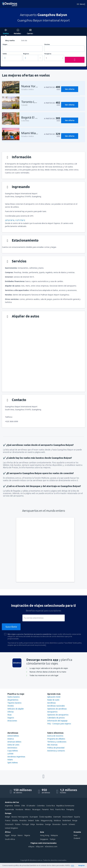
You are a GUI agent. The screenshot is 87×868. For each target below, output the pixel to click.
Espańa (77, 817)
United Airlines (13, 736)
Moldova (57, 820)
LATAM (10, 754)
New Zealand (77, 837)
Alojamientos (13, 700)
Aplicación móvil (54, 697)
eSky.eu (31, 846)
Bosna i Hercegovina (20, 817)
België (7, 817)
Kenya (14, 835)
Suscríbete (11, 627)
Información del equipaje (57, 721)
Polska (18, 824)
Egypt (7, 835)
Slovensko (56, 824)
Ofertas (11, 712)
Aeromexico (12, 748)
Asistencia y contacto (56, 751)
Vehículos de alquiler (16, 709)
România (40, 824)
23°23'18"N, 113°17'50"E (15, 220)
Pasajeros (48, 54)
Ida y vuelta (10, 40)
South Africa (10, 839)
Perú (52, 809)
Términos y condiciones (57, 742)
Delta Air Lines (13, 745)
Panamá (45, 809)
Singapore (44, 839)
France (8, 820)
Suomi (65, 824)
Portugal (25, 824)
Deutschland (67, 817)
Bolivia (17, 806)
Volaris (10, 760)
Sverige (48, 824)
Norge (75, 820)
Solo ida (24, 40)
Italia (37, 820)
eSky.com (40, 846)
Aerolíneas (52, 703)
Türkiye (53, 839)
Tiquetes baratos (14, 703)
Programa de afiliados (56, 739)
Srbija (32, 824)
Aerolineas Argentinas (16, 757)
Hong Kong (45, 835)
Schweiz (72, 824)
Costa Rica (50, 806)
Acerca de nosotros (55, 736)
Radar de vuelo (53, 700)
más (72, 865)
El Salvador (31, 806)
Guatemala (9, 809)
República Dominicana (65, 806)
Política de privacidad (56, 748)
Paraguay (70, 809)
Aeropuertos (52, 712)
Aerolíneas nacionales (56, 706)
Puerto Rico (60, 809)
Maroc (20, 835)
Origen (5, 44)
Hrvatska (23, 820)
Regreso (26, 54)
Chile (23, 806)
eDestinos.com (51, 846)
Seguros (11, 718)
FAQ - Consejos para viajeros (59, 724)
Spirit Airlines (13, 763)
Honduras (19, 809)
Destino (47, 44)
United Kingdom (11, 828)
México (28, 809)
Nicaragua (36, 809)
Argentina (9, 806)
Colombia (41, 806)
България (34, 817)
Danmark (57, 817)
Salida (5, 54)
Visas (10, 715)
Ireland (31, 820)
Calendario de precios (56, 718)
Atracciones (12, 721)
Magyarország (46, 820)
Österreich (9, 824)
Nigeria (27, 835)
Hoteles (11, 706)
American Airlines (14, 742)
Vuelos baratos (14, 697)
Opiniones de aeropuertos (58, 715)
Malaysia (54, 835)
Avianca (11, 739)
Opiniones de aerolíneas (57, 709)
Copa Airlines (13, 751)
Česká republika (45, 817)
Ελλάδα (15, 820)
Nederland (67, 820)
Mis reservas (52, 745)
